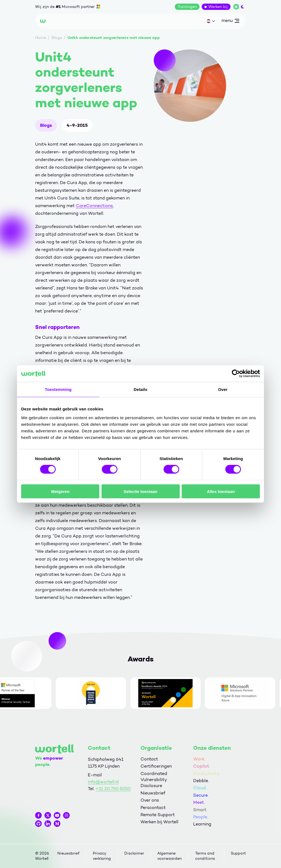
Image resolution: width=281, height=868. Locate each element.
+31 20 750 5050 (113, 789)
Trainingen (187, 7)
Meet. (199, 802)
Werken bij (218, 7)
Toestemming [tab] (58, 389)
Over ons (150, 800)
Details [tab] (140, 389)
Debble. (201, 781)
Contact (149, 759)
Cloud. (200, 788)
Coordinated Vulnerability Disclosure (154, 780)
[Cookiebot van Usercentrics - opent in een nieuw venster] (236, 374)
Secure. (201, 795)
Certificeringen (156, 766)
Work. (199, 759)
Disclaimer (134, 853)
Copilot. (202, 766)
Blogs (46, 125)
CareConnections (94, 206)
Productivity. (206, 773)
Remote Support (158, 815)
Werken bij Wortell (159, 822)
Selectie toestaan (141, 491)
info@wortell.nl (103, 782)
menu (230, 22)
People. (201, 817)
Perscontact (153, 808)
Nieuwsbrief (153, 793)
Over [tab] (223, 389)
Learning (202, 824)
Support (238, 853)
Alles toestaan (221, 491)
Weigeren (60, 491)
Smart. (200, 810)
